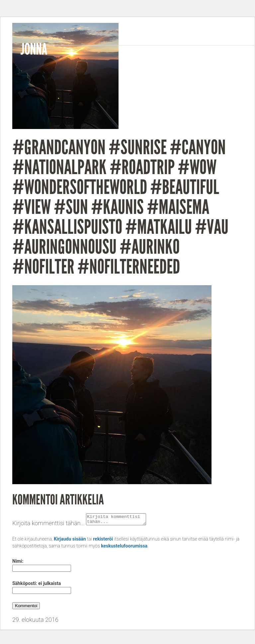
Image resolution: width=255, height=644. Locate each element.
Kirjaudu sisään (70, 541)
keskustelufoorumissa (124, 548)
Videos (194, 52)
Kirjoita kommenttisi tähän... (48, 525)
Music (166, 52)
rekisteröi (103, 541)
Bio (144, 52)
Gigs (220, 52)
